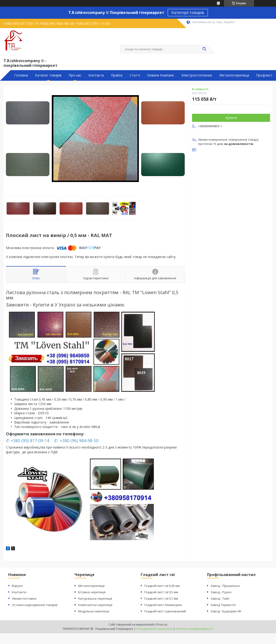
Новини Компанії (161, 75)
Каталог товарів (48, 75)
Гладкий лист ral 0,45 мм (162, 586)
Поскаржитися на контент (154, 629)
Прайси (117, 75)
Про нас (75, 75)
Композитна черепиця (95, 605)
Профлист (264, 75)
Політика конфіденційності (195, 629)
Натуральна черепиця (95, 598)
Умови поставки (24, 598)
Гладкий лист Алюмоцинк (163, 605)
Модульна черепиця (94, 611)
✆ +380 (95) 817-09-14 (28, 441)
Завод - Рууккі (221, 592)
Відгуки (17, 586)
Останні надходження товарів (35, 605)
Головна (21, 75)
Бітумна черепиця (92, 592)
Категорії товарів (188, 13)
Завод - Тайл (220, 598)
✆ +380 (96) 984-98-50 (77, 441)
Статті (135, 75)
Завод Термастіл (223, 605)
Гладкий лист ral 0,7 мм (161, 598)
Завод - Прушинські (225, 586)
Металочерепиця (91, 586)
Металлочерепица (234, 75)
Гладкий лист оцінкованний (165, 611)
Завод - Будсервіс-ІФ (226, 611)
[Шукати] (204, 49)
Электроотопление (197, 75)
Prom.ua (162, 625)
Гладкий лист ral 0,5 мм (161, 592)
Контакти (96, 75)
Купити (231, 118)
